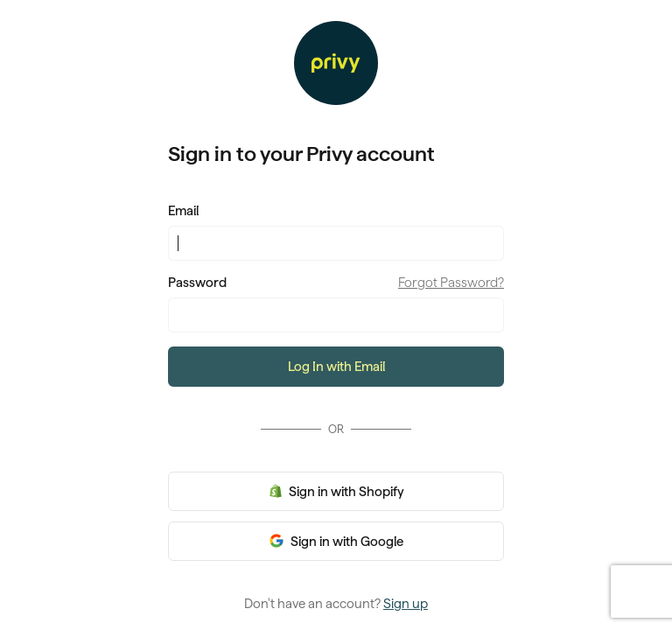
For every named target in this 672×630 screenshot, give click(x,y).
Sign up (406, 604)
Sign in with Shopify (345, 492)
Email (183, 211)
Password (197, 283)
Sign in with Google (346, 542)
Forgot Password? (451, 283)
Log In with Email (336, 367)
